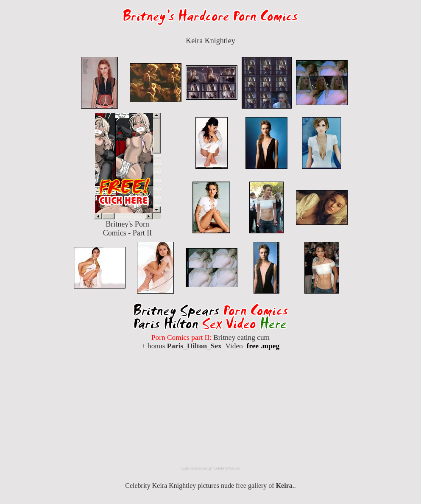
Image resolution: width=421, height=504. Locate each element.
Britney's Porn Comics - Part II (128, 225)
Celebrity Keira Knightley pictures (172, 486)
